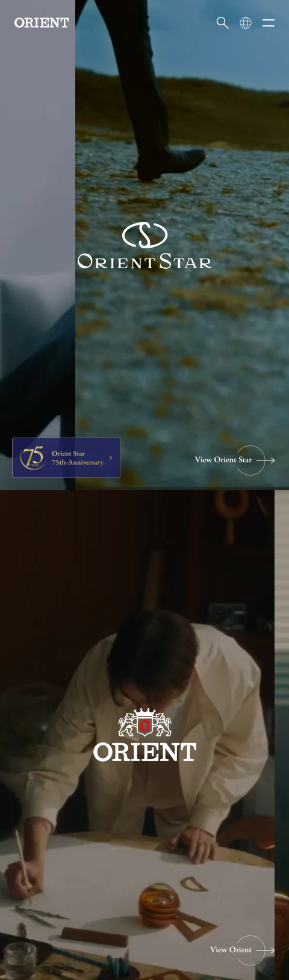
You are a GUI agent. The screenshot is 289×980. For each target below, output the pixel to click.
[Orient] (42, 23)
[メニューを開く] (269, 23)
